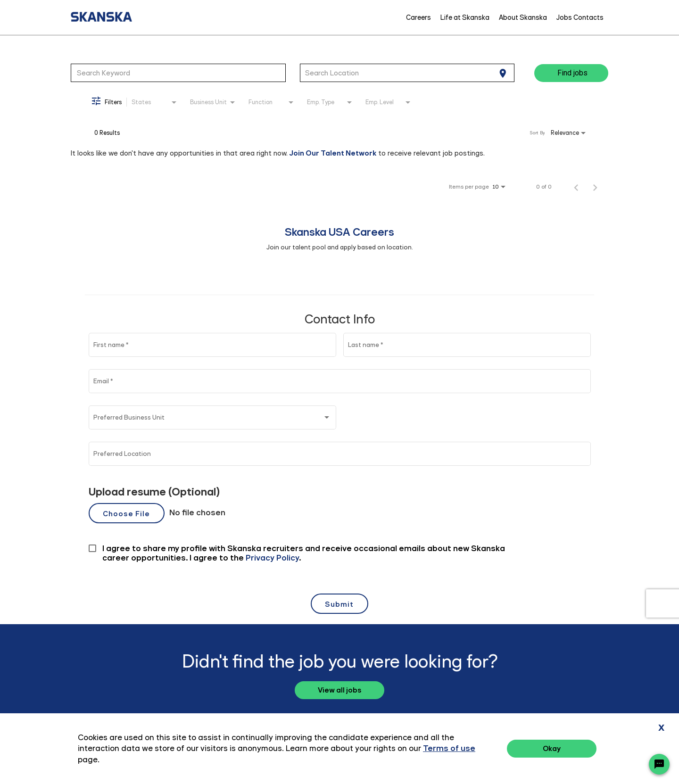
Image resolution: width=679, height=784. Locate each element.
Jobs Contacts (580, 17)
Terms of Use (620, 750)
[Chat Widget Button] (659, 764)
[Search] (571, 73)
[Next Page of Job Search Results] (595, 187)
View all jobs (339, 690)
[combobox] (178, 73)
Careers (418, 17)
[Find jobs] (571, 73)
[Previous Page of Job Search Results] (576, 187)
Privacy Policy (566, 750)
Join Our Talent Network (333, 153)
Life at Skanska (465, 17)
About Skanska (523, 17)
